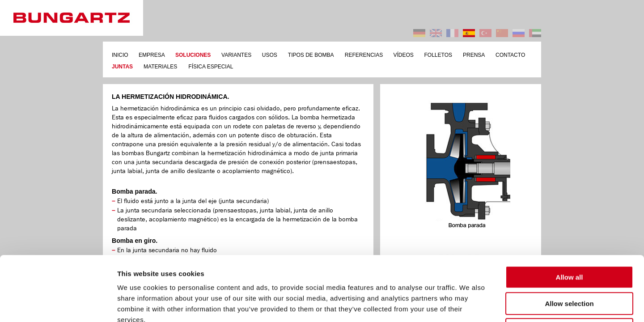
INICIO (120, 55)
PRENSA (474, 55)
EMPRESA (152, 55)
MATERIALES (160, 67)
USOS (270, 55)
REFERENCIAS (364, 55)
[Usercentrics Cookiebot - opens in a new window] (58, 305)
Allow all (570, 213)
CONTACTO (510, 55)
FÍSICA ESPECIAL (211, 67)
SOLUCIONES (193, 55)
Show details (469, 304)
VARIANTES (236, 55)
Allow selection (569, 239)
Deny (570, 265)
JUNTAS (122, 67)
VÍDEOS (404, 55)
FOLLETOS (438, 55)
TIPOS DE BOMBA (311, 55)
